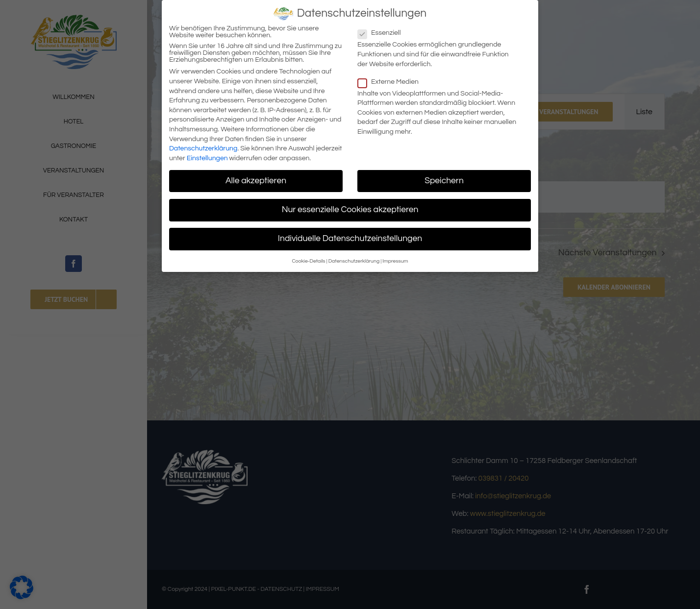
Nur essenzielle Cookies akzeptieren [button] (350, 207)
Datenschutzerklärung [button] (354, 258)
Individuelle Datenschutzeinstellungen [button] (350, 236)
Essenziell (383, 30)
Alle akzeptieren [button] (256, 178)
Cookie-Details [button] (308, 258)
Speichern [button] (444, 178)
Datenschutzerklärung (203, 146)
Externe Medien (392, 79)
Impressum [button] (395, 258)
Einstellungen (207, 155)
